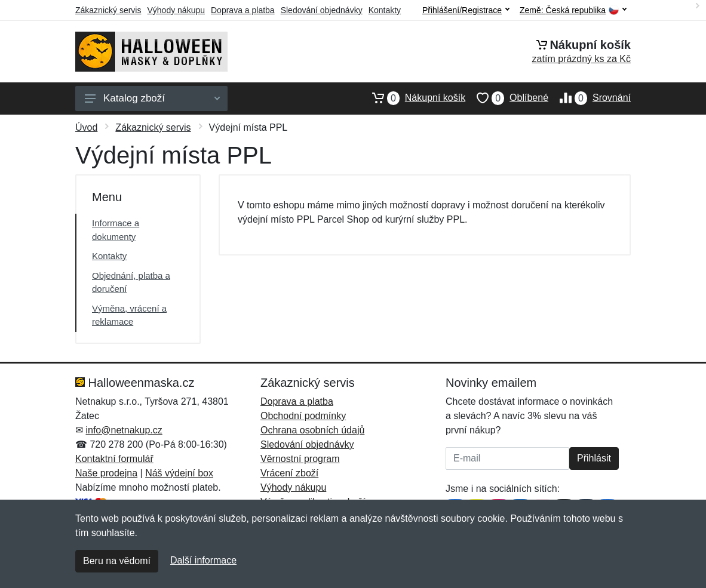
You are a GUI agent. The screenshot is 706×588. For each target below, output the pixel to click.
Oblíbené (507, 98)
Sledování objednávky (322, 10)
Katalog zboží (152, 98)
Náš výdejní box (179, 473)
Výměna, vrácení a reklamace (129, 315)
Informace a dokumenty (116, 230)
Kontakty (385, 10)
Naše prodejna (106, 473)
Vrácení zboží (289, 473)
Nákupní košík (413, 98)
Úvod (86, 127)
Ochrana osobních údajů (312, 430)
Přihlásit (594, 458)
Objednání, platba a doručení (131, 282)
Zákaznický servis (108, 10)
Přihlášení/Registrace (466, 10)
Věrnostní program (300, 459)
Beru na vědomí (117, 561)
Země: (573, 10)
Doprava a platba (243, 10)
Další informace (203, 560)
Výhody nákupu (176, 10)
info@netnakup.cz (124, 430)
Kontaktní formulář (114, 459)
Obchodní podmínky (303, 416)
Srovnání (590, 98)
